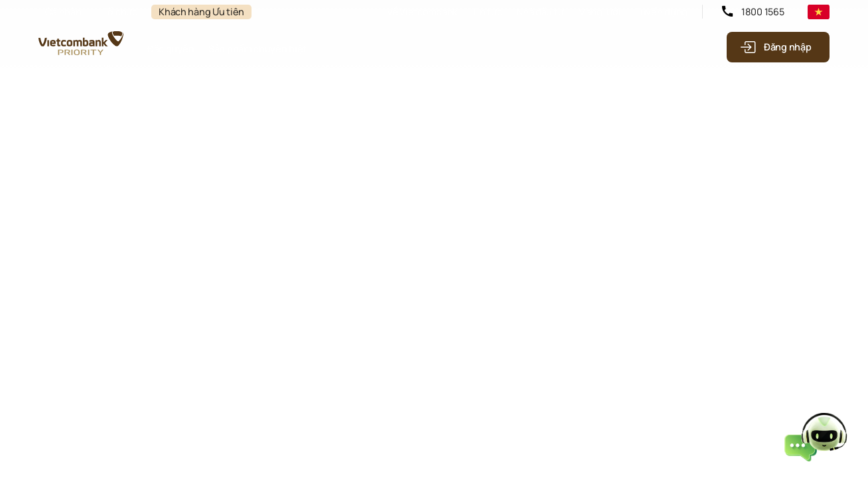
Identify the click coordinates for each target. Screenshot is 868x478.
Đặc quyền (171, 49)
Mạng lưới (599, 12)
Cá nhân (63, 12)
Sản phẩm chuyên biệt (257, 49)
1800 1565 (762, 12)
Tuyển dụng (661, 12)
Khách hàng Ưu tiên (201, 12)
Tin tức (487, 12)
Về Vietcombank (422, 12)
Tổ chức (120, 12)
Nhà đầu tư (540, 12)
